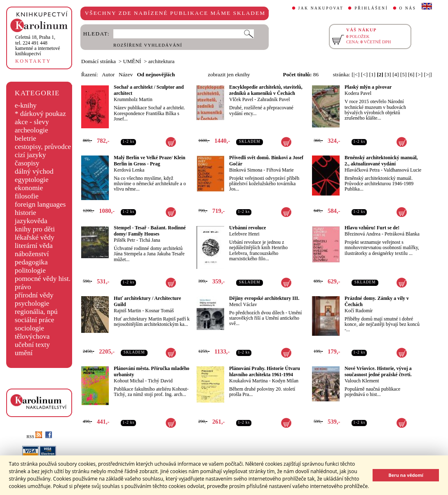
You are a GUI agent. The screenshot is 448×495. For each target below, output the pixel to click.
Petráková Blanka (402, 234)
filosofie (27, 196)
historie (26, 213)
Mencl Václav (243, 304)
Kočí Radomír (359, 311)
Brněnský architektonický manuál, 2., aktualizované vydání (381, 161)
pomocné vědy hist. (43, 279)
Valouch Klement (362, 381)
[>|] (428, 74)
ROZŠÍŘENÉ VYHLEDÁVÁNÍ (148, 45)
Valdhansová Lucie (403, 170)
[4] (396, 74)
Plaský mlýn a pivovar (368, 87)
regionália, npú (36, 312)
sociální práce (35, 320)
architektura (162, 61)
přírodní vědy (34, 295)
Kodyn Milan (285, 381)
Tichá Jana (149, 240)
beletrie (26, 138)
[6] (411, 74)
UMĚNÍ (132, 61)
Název (126, 74)
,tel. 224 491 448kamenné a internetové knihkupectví (38, 45)
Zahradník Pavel (273, 99)
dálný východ (34, 171)
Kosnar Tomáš (159, 311)
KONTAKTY (33, 61)
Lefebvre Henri (244, 234)
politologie (30, 270)
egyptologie (32, 180)
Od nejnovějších (156, 74)
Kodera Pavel (358, 93)
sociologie (29, 328)
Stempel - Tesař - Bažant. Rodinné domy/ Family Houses (150, 231)
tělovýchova (32, 336)
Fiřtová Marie (280, 170)
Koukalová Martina (249, 381)
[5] (403, 74)
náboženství (32, 254)
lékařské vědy (35, 237)
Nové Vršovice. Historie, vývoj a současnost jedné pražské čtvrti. (378, 371)
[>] (419, 74)
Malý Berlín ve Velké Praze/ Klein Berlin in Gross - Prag (150, 161)
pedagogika (31, 262)
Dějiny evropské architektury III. (264, 298)
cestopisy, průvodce (43, 147)
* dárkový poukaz (40, 114)
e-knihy (26, 105)
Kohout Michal (129, 381)
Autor (108, 74)
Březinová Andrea (362, 234)
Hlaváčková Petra (362, 170)
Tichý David (160, 381)
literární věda (34, 246)
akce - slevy (32, 122)
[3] (388, 74)
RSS (34, 437)
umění (24, 353)
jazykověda (31, 221)
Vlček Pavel (241, 99)
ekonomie (29, 188)
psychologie (32, 303)
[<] (364, 74)
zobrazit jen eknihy (229, 74)
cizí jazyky (30, 155)
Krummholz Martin (133, 99)
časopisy (27, 163)
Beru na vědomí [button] (406, 475)
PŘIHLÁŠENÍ (371, 8)
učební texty (32, 345)
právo (23, 287)
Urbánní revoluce (247, 228)
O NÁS (408, 8)
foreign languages (40, 204)
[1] (372, 74)
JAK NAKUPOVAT (321, 8)
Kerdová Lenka (129, 170)
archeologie (32, 130)
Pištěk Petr (124, 240)
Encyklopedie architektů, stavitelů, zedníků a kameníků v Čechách (266, 90)
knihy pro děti (35, 229)
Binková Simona (246, 170)
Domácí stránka (99, 61)
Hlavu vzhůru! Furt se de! (372, 228)
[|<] (355, 74)
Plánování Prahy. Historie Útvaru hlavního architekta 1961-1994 (265, 371)
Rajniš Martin (127, 311)
